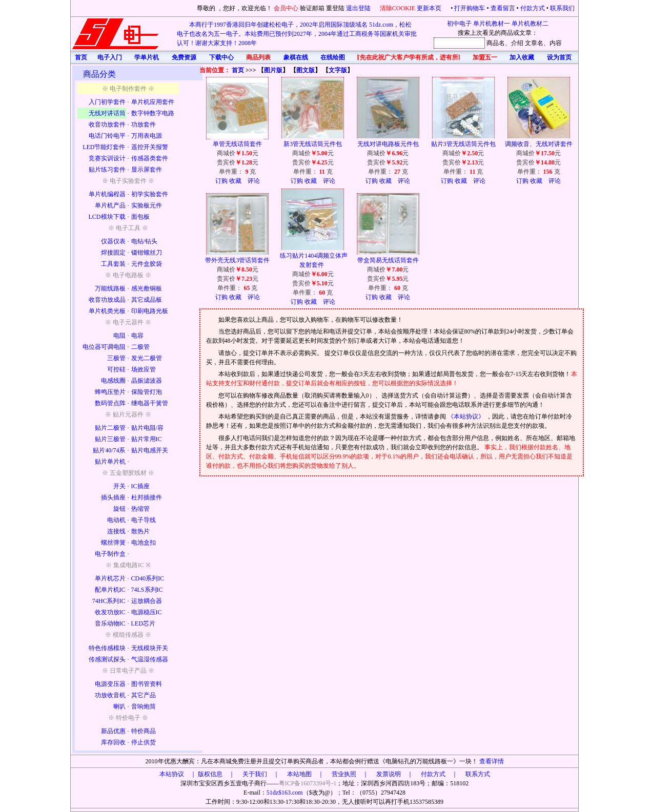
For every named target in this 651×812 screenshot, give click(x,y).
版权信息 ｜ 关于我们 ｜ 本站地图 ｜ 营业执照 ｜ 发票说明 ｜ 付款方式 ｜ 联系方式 (344, 774)
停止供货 (144, 742)
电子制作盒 (110, 554)
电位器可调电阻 (104, 347)
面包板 (140, 217)
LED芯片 (143, 623)
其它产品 (144, 695)
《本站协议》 (467, 417)
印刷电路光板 (150, 311)
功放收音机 (110, 695)
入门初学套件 (107, 102)
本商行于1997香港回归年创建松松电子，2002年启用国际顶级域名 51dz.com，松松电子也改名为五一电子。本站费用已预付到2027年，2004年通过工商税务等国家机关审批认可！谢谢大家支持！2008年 (297, 34)
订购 (221, 181)
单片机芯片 (110, 578)
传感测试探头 (107, 659)
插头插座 (113, 497)
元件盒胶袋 (147, 264)
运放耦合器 (147, 601)
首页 (238, 70)
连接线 (116, 531)
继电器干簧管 (150, 403)
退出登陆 (359, 8)
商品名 (496, 43)
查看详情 (492, 761)
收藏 (235, 181)
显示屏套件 (147, 170)
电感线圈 (113, 381)
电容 (137, 336)
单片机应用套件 (153, 102)
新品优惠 (113, 731)
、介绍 (514, 43)
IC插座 (140, 486)
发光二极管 (147, 358)
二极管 (140, 347)
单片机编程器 (107, 194)
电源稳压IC (147, 612)
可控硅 (116, 369)
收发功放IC (110, 612)
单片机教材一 (492, 24)
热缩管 (140, 509)
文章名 (534, 43)
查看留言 (503, 8)
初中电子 (459, 24)
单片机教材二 (530, 24)
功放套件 (144, 124)
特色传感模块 (107, 648)
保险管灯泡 (147, 392)
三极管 (116, 358)
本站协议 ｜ (178, 774)
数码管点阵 (110, 403)
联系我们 (562, 8)
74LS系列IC (147, 590)
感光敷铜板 (147, 288)
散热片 (140, 531)
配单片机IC (110, 590)
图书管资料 (147, 684)
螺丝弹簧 (113, 543)
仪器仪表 (113, 241)
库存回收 (113, 742)
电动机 (116, 520)
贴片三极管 (110, 439)
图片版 (273, 70)
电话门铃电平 (107, 136)
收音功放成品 (107, 300)
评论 (254, 181)
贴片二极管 (110, 428)
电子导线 (144, 520)
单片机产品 (110, 205)
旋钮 (119, 509)
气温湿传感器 (150, 659)
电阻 (119, 336)
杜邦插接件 (147, 497)
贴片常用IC (147, 439)
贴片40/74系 (109, 450)
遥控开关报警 (150, 147)
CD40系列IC (148, 578)
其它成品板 (147, 300)
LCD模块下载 (107, 217)
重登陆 (335, 8)
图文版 (306, 70)
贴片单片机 (110, 462)
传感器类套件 (150, 158)
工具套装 (113, 264)
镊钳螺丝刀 (147, 253)
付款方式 (533, 8)
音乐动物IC (110, 623)
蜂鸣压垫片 (110, 392)
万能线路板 (110, 288)
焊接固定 (113, 253)
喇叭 (119, 706)
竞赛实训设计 (107, 158)
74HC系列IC (109, 601)
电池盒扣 (144, 543)
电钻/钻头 (144, 241)
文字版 (338, 70)
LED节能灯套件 (104, 147)
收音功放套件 (107, 124)
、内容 (553, 43)
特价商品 (144, 731)
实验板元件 (147, 205)
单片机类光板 (107, 311)
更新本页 (430, 8)
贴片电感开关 (150, 450)
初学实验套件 (150, 194)
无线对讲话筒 (107, 113)
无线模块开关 (150, 648)
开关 (119, 486)
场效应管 (144, 369)
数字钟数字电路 (153, 113)
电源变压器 (110, 684)
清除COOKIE (398, 8)
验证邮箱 (312, 8)
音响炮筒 (144, 706)
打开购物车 (470, 8)
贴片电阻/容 (147, 428)
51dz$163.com (285, 793)
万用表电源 (147, 136)
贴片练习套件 (107, 170)
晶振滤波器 (147, 381)
